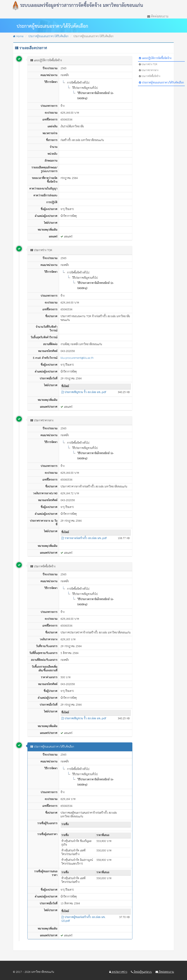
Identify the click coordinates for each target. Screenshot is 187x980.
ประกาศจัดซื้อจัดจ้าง (150, 76)
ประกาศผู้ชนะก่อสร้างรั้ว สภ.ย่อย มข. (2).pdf (84, 919)
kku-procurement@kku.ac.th (77, 358)
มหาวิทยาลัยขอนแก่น (43, 972)
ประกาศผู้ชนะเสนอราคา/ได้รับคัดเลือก (48, 36)
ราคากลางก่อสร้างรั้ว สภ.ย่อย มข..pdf (84, 538)
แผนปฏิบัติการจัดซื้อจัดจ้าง (155, 58)
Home (18, 36)
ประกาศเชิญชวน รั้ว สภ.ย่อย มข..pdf (84, 392)
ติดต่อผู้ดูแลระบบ (141, 972)
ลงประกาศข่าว (118, 972)
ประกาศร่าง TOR (148, 64)
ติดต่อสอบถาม (158, 16)
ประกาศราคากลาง (149, 70)
